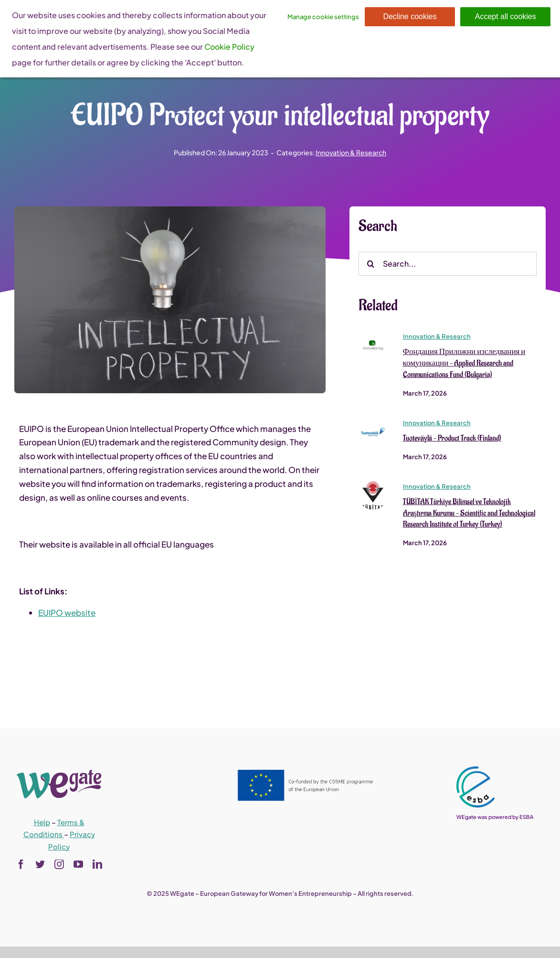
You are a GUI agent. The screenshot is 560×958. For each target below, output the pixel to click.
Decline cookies (410, 16)
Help (42, 822)
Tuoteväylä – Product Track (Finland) (452, 438)
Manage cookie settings (323, 17)
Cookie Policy (229, 47)
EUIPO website (67, 613)
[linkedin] (97, 864)
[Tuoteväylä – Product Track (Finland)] (373, 421)
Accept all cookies (506, 16)
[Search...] (448, 264)
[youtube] (78, 864)
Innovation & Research (351, 152)
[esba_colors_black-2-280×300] (475, 770)
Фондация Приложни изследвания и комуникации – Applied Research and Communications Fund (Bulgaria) (464, 363)
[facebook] (21, 864)
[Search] (370, 264)
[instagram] (59, 864)
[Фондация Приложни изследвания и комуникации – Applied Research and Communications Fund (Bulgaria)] (373, 335)
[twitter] (40, 864)
